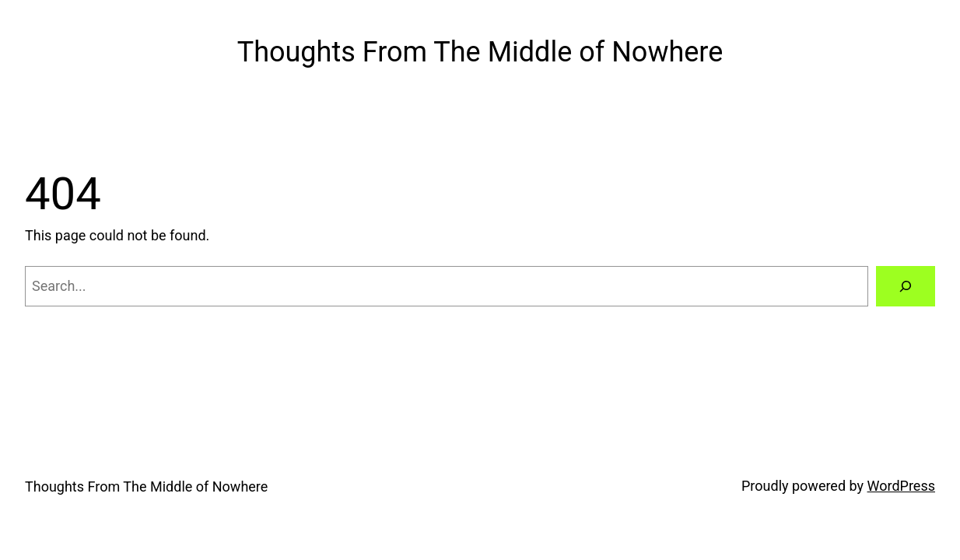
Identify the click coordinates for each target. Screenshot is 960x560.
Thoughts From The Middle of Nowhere (480, 52)
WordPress (901, 486)
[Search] (906, 286)
